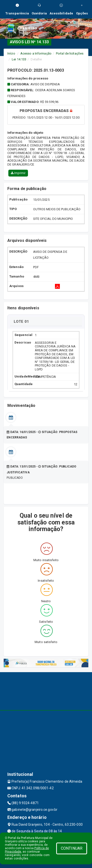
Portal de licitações (70, 53)
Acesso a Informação (36, 53)
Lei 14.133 (19, 59)
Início (11, 53)
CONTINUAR (72, 848)
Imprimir (18, 173)
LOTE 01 (21, 322)
